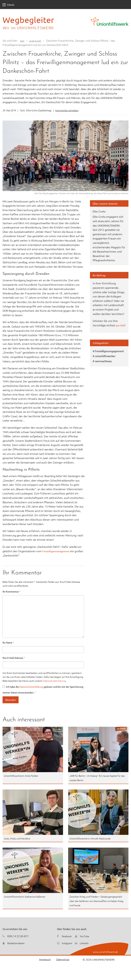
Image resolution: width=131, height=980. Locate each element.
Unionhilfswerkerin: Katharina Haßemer (28, 896)
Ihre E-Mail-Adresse (14, 658)
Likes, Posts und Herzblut (19, 838)
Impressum (42, 959)
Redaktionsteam (17, 943)
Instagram (68, 943)
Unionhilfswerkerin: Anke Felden (24, 776)
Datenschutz (62, 959)
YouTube (87, 936)
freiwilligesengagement (109, 355)
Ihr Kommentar (11, 591)
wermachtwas (103, 365)
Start (23, 40)
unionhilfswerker (105, 360)
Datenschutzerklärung (54, 681)
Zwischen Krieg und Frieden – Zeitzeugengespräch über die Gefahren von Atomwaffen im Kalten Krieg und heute (96, 901)
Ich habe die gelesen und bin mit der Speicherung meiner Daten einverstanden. (43, 690)
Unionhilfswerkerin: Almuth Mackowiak (93, 838)
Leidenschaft (38, 40)
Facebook (67, 936)
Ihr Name (8, 642)
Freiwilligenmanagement (57, 551)
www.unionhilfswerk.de (104, 952)
